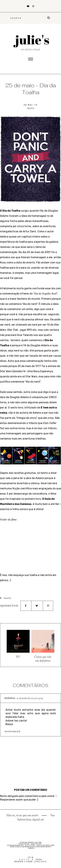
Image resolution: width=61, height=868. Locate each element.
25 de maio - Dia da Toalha (31, 89)
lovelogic (40, 862)
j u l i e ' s (26, 860)
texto (31, 108)
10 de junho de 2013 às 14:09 (30, 698)
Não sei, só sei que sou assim (23, 816)
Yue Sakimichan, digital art (36, 818)
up (31, 857)
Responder (13, 732)
